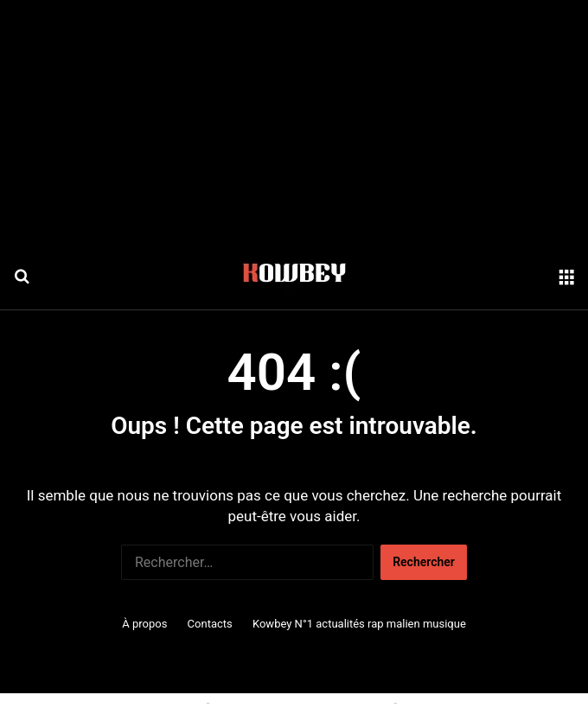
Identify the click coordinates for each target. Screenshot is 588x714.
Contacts (210, 624)
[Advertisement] (294, 121)
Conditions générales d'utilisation (302, 703)
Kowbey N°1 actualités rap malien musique (359, 624)
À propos (144, 624)
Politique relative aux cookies (125, 703)
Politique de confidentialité (472, 703)
